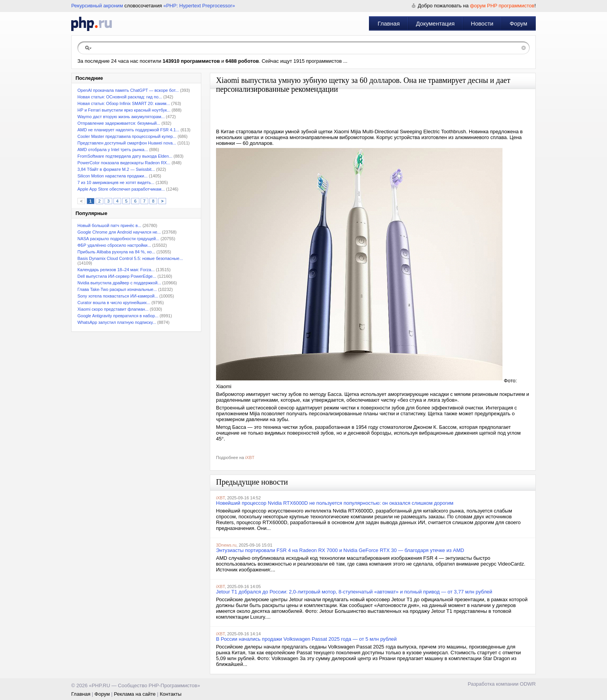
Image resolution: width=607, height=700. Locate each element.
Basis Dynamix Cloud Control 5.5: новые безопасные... (130, 258)
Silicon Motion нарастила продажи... (112, 176)
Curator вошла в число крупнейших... (114, 303)
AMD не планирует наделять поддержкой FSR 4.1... (128, 130)
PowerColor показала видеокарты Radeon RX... (124, 163)
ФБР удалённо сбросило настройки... (114, 245)
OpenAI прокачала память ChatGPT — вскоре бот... (128, 90)
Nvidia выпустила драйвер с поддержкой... (119, 283)
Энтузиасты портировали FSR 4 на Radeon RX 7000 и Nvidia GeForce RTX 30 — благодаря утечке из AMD (340, 550)
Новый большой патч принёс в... (109, 225)
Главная (388, 23)
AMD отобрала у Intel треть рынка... (113, 150)
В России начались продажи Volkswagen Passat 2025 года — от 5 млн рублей (306, 639)
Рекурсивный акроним (97, 6)
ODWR (528, 684)
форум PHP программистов (502, 6)
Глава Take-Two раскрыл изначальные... (117, 289)
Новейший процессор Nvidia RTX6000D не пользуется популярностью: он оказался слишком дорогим (335, 503)
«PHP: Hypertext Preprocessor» (199, 6)
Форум (518, 23)
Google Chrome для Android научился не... (119, 232)
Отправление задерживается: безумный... (119, 123)
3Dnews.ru (226, 545)
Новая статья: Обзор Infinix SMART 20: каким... (124, 103)
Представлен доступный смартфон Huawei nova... (127, 143)
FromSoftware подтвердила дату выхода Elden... (125, 156)
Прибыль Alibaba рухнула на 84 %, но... (116, 252)
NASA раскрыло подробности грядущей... (118, 239)
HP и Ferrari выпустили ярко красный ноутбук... (124, 110)
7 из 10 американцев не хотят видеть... (116, 182)
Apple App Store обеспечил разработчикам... (121, 189)
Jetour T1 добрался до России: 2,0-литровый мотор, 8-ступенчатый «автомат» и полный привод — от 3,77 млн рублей (354, 592)
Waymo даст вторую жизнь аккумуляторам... (121, 117)
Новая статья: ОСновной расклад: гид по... (120, 97)
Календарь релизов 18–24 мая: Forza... (116, 270)
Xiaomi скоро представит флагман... (113, 309)
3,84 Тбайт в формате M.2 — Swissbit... (116, 169)
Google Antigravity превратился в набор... (118, 316)
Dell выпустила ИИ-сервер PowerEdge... (117, 276)
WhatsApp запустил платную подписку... (117, 322)
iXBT (250, 457)
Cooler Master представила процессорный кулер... (127, 136)
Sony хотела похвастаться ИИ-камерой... (118, 296)
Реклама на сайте (135, 694)
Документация (436, 23)
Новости (482, 23)
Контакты (171, 694)
